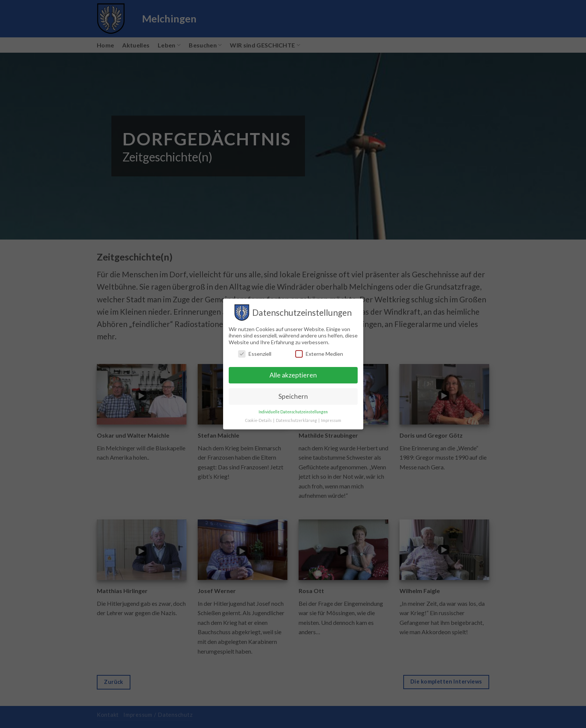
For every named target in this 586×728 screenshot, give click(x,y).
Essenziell (255, 354)
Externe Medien (319, 354)
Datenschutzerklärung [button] (297, 420)
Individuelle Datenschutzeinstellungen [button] (293, 412)
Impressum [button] (331, 420)
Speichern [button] (293, 396)
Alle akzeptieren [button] (293, 375)
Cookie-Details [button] (259, 420)
